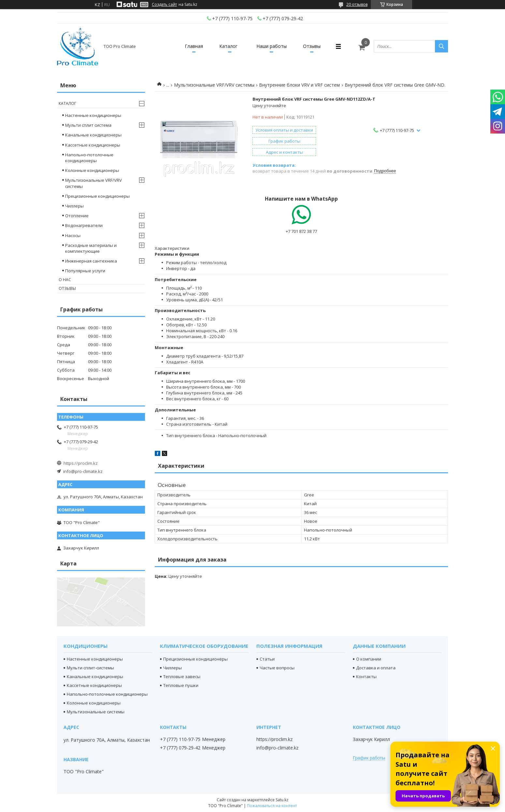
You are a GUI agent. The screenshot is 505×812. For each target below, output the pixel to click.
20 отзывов (357, 4)
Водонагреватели (84, 225)
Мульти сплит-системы (90, 668)
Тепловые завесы (182, 677)
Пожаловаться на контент (272, 806)
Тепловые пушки (181, 685)
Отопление (77, 216)
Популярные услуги (85, 271)
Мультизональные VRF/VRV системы (214, 85)
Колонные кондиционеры (92, 170)
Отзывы (312, 46)
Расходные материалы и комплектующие (91, 248)
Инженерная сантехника (91, 261)
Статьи (267, 659)
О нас (65, 280)
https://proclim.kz (81, 463)
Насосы (73, 235)
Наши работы (272, 46)
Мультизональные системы (96, 712)
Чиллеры (74, 206)
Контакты (366, 677)
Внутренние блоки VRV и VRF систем (299, 85)
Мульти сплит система (88, 125)
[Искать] (441, 46)
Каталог (228, 46)
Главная (194, 46)
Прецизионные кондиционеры (97, 196)
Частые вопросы (277, 668)
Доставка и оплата (376, 668)
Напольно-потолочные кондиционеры (89, 158)
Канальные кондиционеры (93, 135)
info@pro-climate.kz (83, 471)
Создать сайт (164, 5)
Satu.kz (282, 800)
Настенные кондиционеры (93, 115)
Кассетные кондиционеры (93, 145)
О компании (369, 659)
